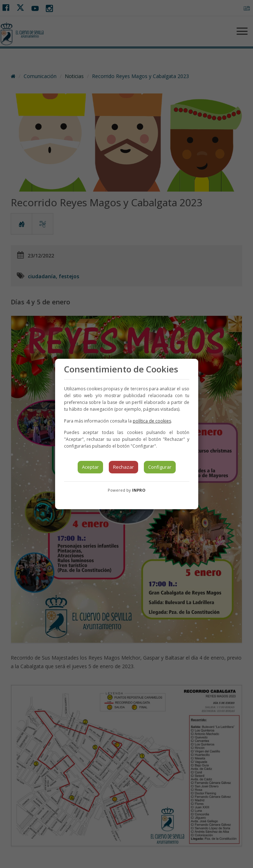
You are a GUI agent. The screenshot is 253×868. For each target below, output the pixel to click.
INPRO (139, 490)
